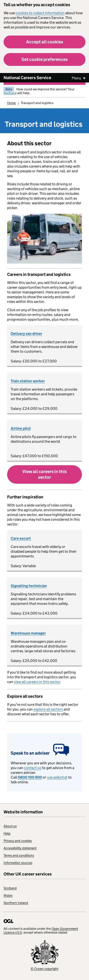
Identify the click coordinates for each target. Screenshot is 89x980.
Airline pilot (21, 428)
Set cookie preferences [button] (44, 59)
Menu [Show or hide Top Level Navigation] (77, 78)
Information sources (18, 863)
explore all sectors (48, 709)
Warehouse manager (28, 633)
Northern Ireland (16, 903)
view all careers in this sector (37, 682)
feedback (10, 93)
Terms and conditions (19, 855)
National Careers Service (27, 78)
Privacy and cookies (18, 841)
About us (10, 826)
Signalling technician (29, 586)
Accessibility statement (20, 848)
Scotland (10, 888)
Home (11, 103)
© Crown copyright (44, 969)
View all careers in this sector (44, 474)
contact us (33, 768)
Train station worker (28, 381)
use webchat (57, 777)
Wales (8, 895)
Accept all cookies (45, 42)
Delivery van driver (26, 334)
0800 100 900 (30, 777)
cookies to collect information (40, 13)
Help (7, 833)
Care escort (21, 538)
